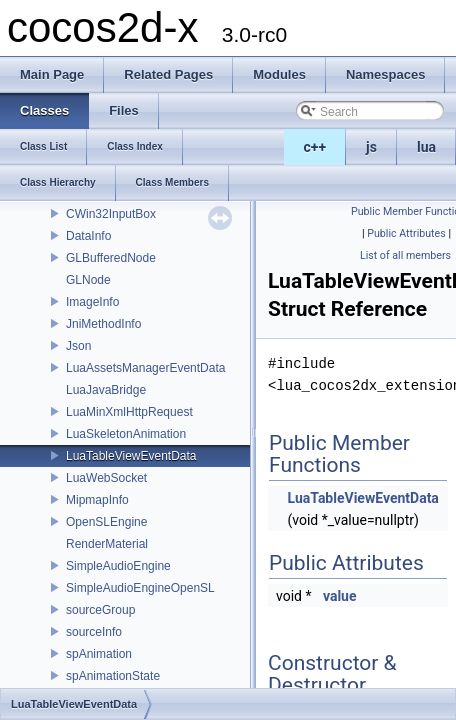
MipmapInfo (97, 500)
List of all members (405, 255)
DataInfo (88, 236)
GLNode (88, 280)
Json (78, 346)
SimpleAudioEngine (118, 566)
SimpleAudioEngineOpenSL (140, 588)
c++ (315, 147)
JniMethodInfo (103, 324)
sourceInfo (94, 632)
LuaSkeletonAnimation (126, 434)
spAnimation (99, 654)
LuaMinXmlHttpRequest (129, 412)
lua (426, 147)
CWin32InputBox (111, 214)
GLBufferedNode (111, 258)
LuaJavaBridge (106, 390)
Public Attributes (406, 233)
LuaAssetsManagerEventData (145, 368)
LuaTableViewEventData (131, 456)
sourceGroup (100, 610)
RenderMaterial (107, 544)
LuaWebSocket (106, 478)
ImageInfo (92, 302)
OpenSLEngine (106, 522)
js (371, 147)
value (340, 596)
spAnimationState (113, 676)
